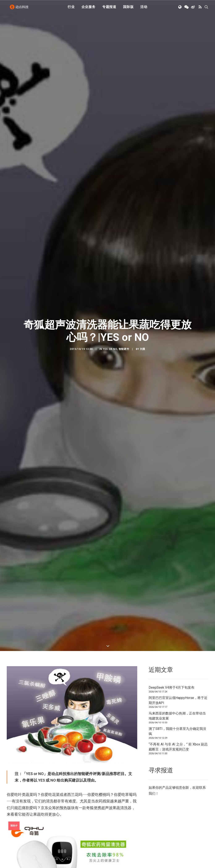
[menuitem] (71, 9)
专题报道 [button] (109, 9)
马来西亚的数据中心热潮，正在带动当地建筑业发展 (177, 602)
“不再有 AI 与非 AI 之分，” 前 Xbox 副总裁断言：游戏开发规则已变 (178, 633)
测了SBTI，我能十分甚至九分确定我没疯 (177, 617)
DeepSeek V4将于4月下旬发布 (172, 573)
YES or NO (110, 292)
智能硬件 (124, 292)
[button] (180, 9)
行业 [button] (71, 9)
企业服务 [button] (88, 9)
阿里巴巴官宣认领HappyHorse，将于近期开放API (178, 586)
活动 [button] (144, 9)
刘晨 (143, 292)
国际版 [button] (128, 9)
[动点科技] (20, 9)
